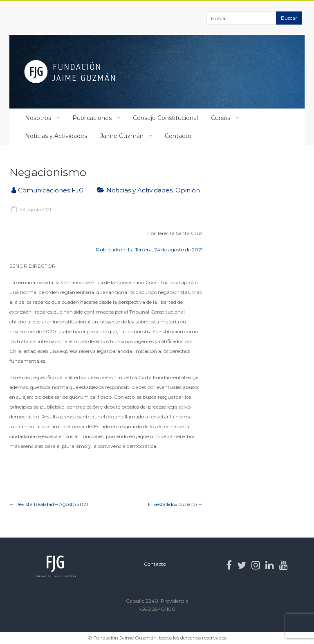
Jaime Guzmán (122, 136)
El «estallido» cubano (175, 504)
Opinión (188, 190)
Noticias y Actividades (56, 136)
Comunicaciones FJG (51, 190)
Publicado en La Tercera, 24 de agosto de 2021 (149, 250)
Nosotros (38, 118)
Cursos (221, 118)
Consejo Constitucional (165, 118)
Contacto (178, 136)
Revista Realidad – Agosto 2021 (49, 504)
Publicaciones (92, 118)
